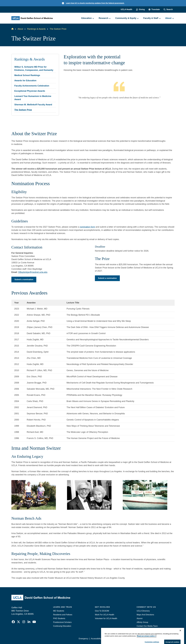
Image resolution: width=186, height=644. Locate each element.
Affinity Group (142, 622)
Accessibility (96, 639)
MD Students (59, 611)
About (20, 29)
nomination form (87, 227)
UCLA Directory (143, 611)
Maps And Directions (145, 615)
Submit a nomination (24, 279)
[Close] (180, 638)
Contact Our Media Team (147, 626)
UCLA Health (126, 9)
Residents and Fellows (63, 615)
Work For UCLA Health (105, 615)
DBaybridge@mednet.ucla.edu (33, 272)
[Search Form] (168, 9)
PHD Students (59, 618)
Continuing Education (62, 626)
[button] (154, 9)
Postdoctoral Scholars (62, 622)
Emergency (141, 630)
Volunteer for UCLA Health (106, 618)
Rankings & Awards (36, 29)
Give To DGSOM (102, 611)
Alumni (140, 618)
